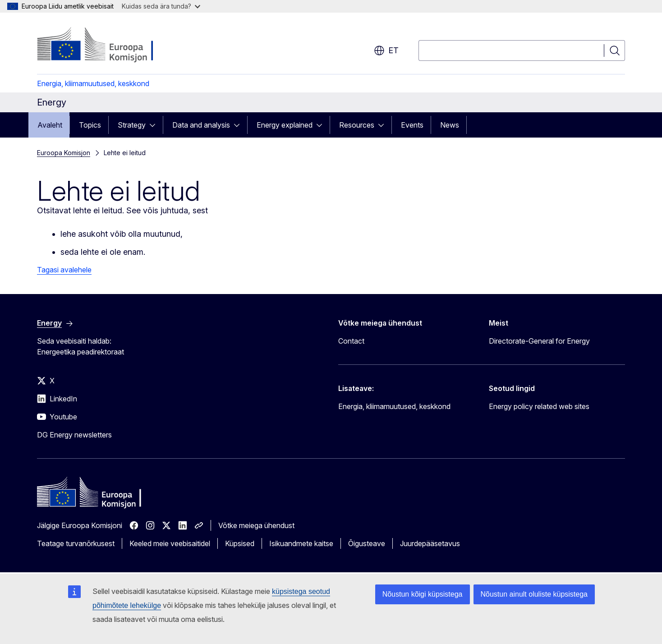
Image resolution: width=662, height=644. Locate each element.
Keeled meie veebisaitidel (170, 543)
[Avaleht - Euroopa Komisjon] (110, 45)
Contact (351, 341)
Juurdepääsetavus (430, 543)
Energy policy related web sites (539, 406)
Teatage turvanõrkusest (76, 543)
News (450, 125)
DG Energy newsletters (74, 435)
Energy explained (285, 125)
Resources (357, 125)
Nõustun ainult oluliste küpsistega (534, 594)
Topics (90, 125)
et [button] (386, 51)
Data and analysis (201, 125)
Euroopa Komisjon (64, 153)
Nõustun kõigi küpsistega (423, 594)
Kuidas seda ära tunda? (161, 6)
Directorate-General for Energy (539, 341)
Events (412, 125)
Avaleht (50, 125)
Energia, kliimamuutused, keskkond (93, 83)
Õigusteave (367, 543)
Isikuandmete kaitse (301, 543)
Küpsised (240, 543)
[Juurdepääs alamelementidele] (155, 125)
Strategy (132, 125)
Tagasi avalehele (64, 270)
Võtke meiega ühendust (256, 525)
